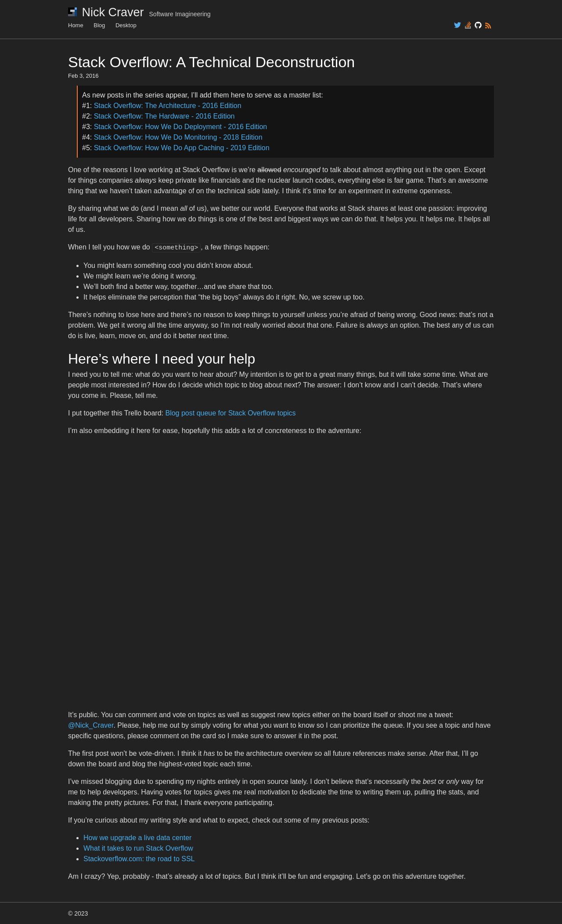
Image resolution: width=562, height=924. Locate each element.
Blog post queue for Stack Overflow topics (230, 412)
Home (76, 25)
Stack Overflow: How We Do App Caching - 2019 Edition (182, 148)
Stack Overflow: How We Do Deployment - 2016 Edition (181, 127)
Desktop (126, 25)
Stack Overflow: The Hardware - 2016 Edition (164, 116)
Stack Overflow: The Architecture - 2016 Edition (168, 106)
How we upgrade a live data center (137, 837)
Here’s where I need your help (162, 358)
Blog (99, 25)
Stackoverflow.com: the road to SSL (139, 858)
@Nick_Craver (91, 724)
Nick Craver (139, 12)
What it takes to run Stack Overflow (138, 847)
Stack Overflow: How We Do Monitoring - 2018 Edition (178, 137)
